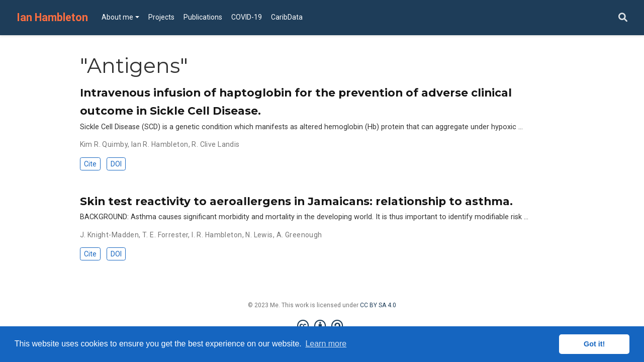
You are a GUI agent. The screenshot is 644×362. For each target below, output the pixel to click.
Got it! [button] (594, 344)
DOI (116, 164)
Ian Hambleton (52, 17)
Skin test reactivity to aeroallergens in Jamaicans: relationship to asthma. (296, 201)
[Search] (623, 18)
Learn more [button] (326, 344)
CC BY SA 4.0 (378, 305)
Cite (90, 164)
